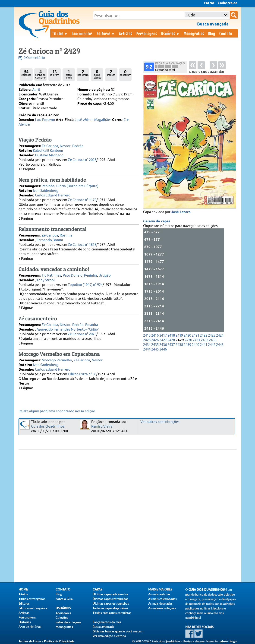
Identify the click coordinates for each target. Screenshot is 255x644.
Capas (97, 589)
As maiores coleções (162, 608)
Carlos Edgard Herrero (53, 195)
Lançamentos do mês (107, 622)
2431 (196, 340)
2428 (171, 340)
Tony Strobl (46, 280)
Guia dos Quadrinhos (48, 427)
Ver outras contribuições (160, 422)
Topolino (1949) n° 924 (85, 285)
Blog (212, 33)
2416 (155, 336)
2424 (220, 336)
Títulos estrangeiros (32, 599)
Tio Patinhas (51, 276)
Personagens (147, 33)
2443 (220, 345)
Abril (36, 90)
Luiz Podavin (45, 120)
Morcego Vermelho (57, 360)
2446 (163, 349)
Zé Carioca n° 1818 (82, 245)
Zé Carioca (50, 146)
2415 (147, 336)
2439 (187, 345)
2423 (212, 336)
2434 (147, 345)
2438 (179, 345)
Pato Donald (73, 276)
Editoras (106, 33)
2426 (155, 340)
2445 (155, 349)
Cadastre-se (228, 3)
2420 (187, 336)
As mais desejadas (160, 603)
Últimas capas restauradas (110, 599)
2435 (155, 345)
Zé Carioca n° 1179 (82, 200)
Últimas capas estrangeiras (111, 603)
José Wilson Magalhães (93, 120)
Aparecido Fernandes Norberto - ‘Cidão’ (68, 330)
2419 (179, 336)
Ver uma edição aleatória (109, 636)
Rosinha (66, 235)
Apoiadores (63, 613)
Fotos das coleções (68, 622)
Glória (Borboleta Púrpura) (77, 186)
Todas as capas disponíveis (110, 608)
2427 (163, 340)
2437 (171, 345)
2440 (195, 345)
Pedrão (78, 146)
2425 (147, 340)
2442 (212, 345)
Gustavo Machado (49, 155)
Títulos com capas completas (112, 613)
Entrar (209, 3)
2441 (204, 345)
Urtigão (105, 276)
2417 (163, 336)
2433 (213, 340)
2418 (171, 336)
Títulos (60, 33)
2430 (188, 340)
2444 (147, 349)
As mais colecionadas (162, 599)
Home (23, 589)
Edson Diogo (228, 641)
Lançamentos (82, 33)
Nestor (65, 146)
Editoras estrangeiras (33, 608)
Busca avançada (103, 627)
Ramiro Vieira (102, 427)
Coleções (62, 618)
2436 (163, 345)
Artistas (126, 33)
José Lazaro (181, 212)
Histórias (25, 622)
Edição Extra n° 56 (82, 374)
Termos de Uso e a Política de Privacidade (46, 641)
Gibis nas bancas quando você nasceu (117, 631)
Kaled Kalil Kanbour (48, 151)
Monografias (194, 33)
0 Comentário (34, 58)
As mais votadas (159, 594)
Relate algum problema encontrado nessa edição (57, 411)
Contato (226, 33)
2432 (205, 340)
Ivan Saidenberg (46, 191)
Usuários (170, 33)
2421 (195, 336)
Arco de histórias (30, 627)
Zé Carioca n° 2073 (82, 334)
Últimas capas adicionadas (110, 594)
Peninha (48, 186)
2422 (204, 336)
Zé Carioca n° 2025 (82, 160)
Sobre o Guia (64, 599)
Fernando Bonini (50, 240)
